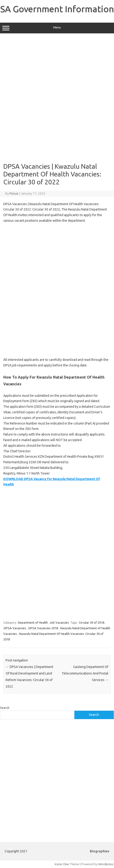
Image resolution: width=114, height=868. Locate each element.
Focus (14, 193)
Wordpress (106, 864)
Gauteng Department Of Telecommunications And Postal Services (85, 673)
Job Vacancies (59, 622)
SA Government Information (57, 9)
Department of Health (33, 622)
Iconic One (62, 864)
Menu (57, 28)
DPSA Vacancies (15, 628)
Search (5, 708)
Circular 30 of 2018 (91, 622)
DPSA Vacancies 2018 (43, 628)
